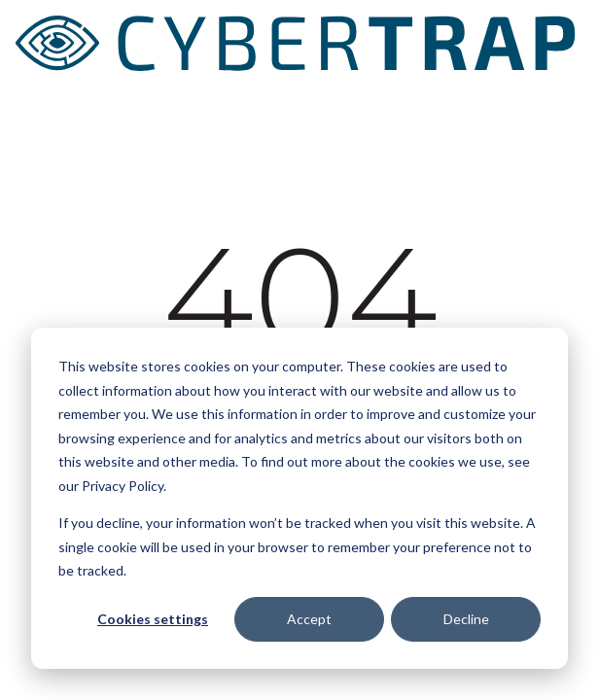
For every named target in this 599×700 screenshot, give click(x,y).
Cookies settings (153, 619)
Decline (466, 619)
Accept (309, 619)
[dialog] (299, 498)
